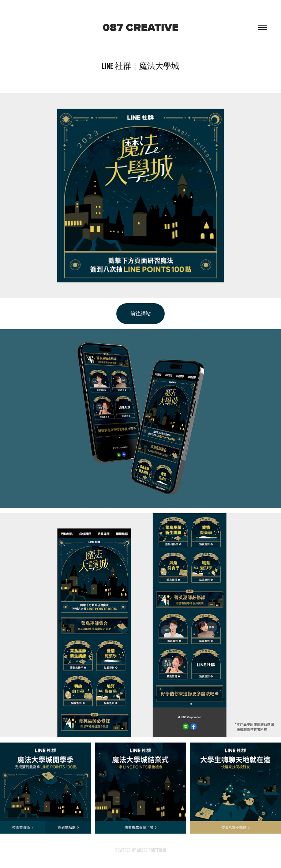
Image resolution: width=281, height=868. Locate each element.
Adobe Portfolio (151, 850)
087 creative (141, 27)
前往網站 (140, 314)
